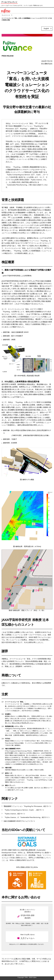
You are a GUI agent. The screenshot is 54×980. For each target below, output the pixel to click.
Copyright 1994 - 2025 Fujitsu (27, 977)
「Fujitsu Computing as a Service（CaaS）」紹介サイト (24, 810)
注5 (10, 283)
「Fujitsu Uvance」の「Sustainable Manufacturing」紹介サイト (27, 817)
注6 (11, 286)
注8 (34, 422)
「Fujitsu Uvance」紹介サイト (14, 814)
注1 (36, 123)
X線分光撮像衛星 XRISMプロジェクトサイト (19, 821)
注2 (27, 154)
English (46, 29)
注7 (50, 412)
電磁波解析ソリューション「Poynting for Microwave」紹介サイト (27, 806)
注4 (5, 240)
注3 (9, 217)
